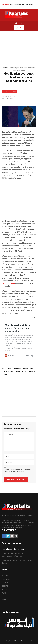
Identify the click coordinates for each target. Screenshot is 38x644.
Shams (25, 372)
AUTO (4, 593)
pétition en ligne (8, 284)
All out (10, 369)
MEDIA (4, 600)
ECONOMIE (6, 583)
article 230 (18, 369)
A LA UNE (5, 576)
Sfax (19, 372)
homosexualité (29, 369)
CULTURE (5, 596)
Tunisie (14, 91)
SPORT (4, 590)
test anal (33, 372)
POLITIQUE (6, 579)
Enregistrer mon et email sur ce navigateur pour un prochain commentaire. (18, 471)
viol (6, 375)
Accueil (5, 68)
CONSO (5, 603)
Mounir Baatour (10, 372)
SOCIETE (6, 91)
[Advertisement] (19, 201)
